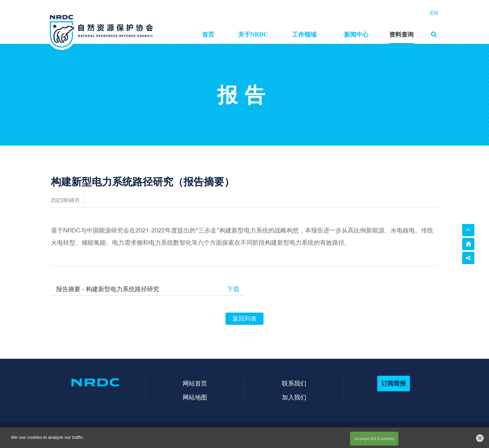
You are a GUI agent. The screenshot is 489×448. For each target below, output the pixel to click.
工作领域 (304, 35)
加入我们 (294, 397)
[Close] (480, 441)
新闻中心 (356, 35)
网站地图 (195, 397)
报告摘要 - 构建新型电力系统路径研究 (108, 289)
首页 (208, 35)
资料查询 (401, 35)
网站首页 (195, 383)
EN (434, 13)
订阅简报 (394, 383)
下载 (233, 289)
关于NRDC (253, 35)
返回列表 (244, 319)
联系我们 (294, 383)
